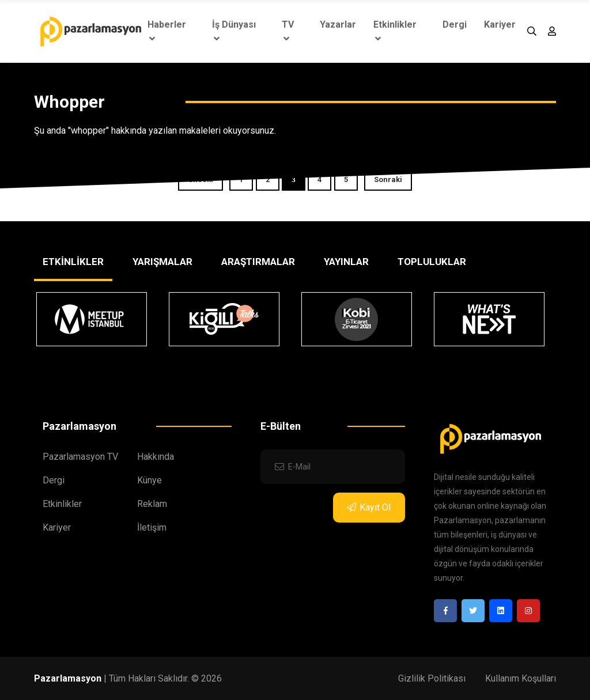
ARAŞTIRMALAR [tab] (258, 262)
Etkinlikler (395, 31)
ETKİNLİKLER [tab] (73, 262)
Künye (150, 480)
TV (288, 31)
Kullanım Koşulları (521, 678)
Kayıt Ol (369, 507)
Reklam (152, 504)
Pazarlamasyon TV (80, 457)
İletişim (152, 527)
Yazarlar (338, 24)
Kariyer (500, 24)
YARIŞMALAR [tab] (162, 262)
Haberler (167, 31)
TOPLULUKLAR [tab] (432, 262)
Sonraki (388, 179)
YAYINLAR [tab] (346, 262)
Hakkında (156, 457)
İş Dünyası (234, 31)
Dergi (455, 24)
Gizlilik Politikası (432, 678)
